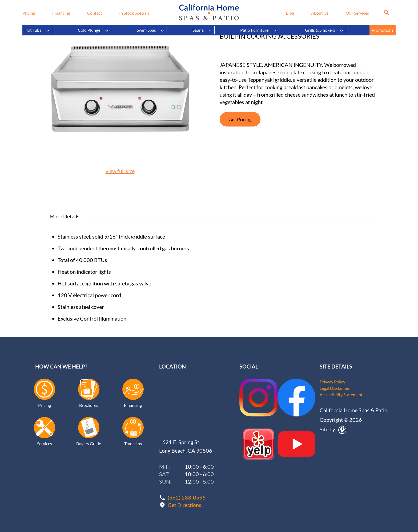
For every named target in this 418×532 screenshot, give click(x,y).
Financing (61, 13)
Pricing (29, 13)
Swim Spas (151, 30)
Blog (290, 13)
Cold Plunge (93, 30)
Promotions (383, 30)
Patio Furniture (259, 30)
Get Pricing (240, 119)
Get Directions (184, 505)
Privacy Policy (332, 382)
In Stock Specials (134, 13)
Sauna (202, 30)
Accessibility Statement (341, 394)
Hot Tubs (37, 30)
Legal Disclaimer (335, 388)
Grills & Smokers (324, 30)
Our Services (357, 13)
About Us (320, 13)
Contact (95, 13)
